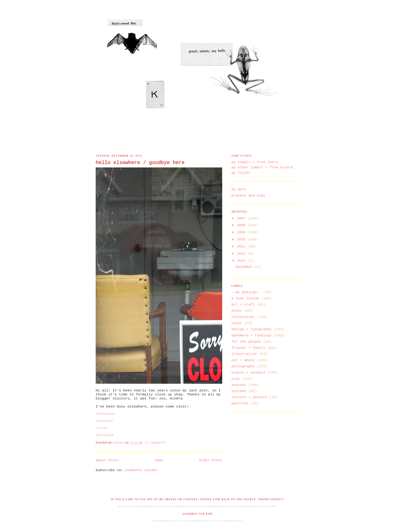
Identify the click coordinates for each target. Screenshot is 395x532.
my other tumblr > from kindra (262, 167)
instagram (105, 435)
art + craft (243, 304)
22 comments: (157, 443)
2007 (242, 218)
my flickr (241, 173)
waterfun (240, 403)
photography (243, 366)
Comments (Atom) (141, 470)
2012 (242, 253)
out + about (243, 360)
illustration (244, 354)
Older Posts (211, 460)
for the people (246, 342)
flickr (102, 428)
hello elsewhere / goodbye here (140, 163)
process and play (248, 195)
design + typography (252, 329)
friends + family (248, 348)
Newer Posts (107, 460)
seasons (239, 385)
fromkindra (106, 414)
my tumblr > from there (255, 162)
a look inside (245, 298)
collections (243, 317)
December (245, 267)
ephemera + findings (252, 335)
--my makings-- (246, 292)
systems (239, 391)
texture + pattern (249, 397)
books (237, 311)
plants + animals (248, 372)
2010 (242, 239)
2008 (242, 225)
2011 (242, 246)
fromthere (105, 421)
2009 (242, 232)
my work (239, 189)
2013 (242, 261)
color (237, 323)
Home (159, 460)
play (236, 379)
